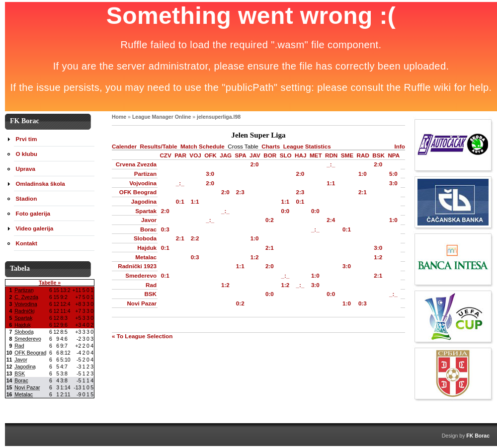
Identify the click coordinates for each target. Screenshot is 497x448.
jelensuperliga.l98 (219, 117)
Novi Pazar (142, 303)
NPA (394, 155)
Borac (148, 229)
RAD (363, 155)
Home (119, 117)
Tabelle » (50, 283)
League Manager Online (162, 117)
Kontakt (27, 243)
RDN (331, 155)
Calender (124, 146)
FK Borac (478, 436)
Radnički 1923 (137, 266)
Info (400, 146)
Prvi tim (27, 139)
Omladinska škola (41, 184)
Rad (151, 285)
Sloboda (145, 238)
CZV (165, 155)
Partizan (145, 174)
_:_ (331, 164)
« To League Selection (142, 336)
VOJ (195, 155)
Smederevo (141, 275)
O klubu (27, 154)
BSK (378, 155)
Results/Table (158, 146)
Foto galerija (33, 213)
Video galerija (35, 228)
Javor (149, 220)
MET (316, 155)
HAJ (300, 155)
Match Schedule (203, 146)
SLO (286, 155)
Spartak (146, 211)
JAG (226, 155)
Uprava (26, 169)
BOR (270, 155)
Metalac (146, 257)
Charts (271, 146)
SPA (241, 155)
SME (347, 155)
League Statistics (307, 146)
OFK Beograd (138, 192)
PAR (180, 155)
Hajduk (147, 248)
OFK (210, 155)
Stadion (27, 198)
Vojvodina (143, 183)
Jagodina (144, 201)
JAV (255, 155)
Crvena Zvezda (136, 164)
